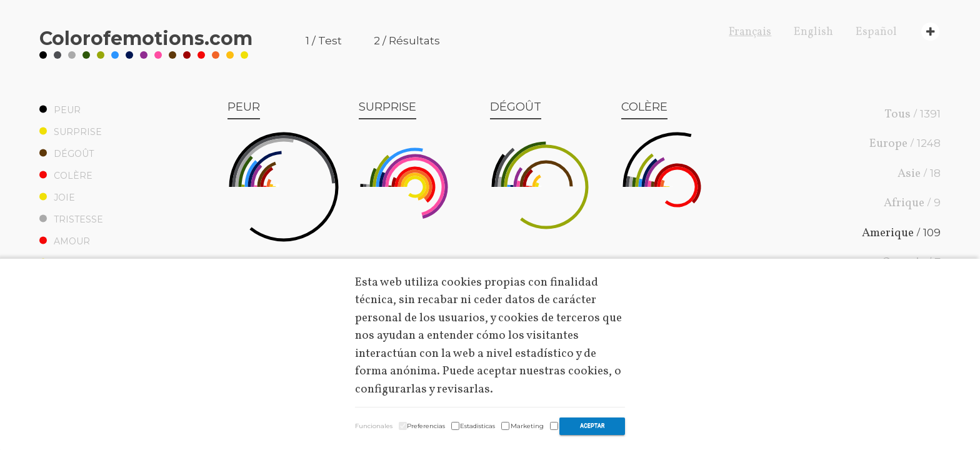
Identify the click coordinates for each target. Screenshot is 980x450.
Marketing (527, 426)
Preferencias (426, 426)
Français (750, 32)
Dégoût (67, 154)
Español (876, 32)
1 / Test (324, 41)
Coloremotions (146, 38)
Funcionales (374, 426)
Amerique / (901, 232)
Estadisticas (477, 426)
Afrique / (912, 203)
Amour (65, 241)
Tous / (912, 114)
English (813, 32)
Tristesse (71, 219)
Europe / (905, 144)
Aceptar (592, 426)
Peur (60, 110)
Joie (57, 197)
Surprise (71, 132)
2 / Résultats (407, 41)
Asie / (919, 173)
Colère (66, 176)
